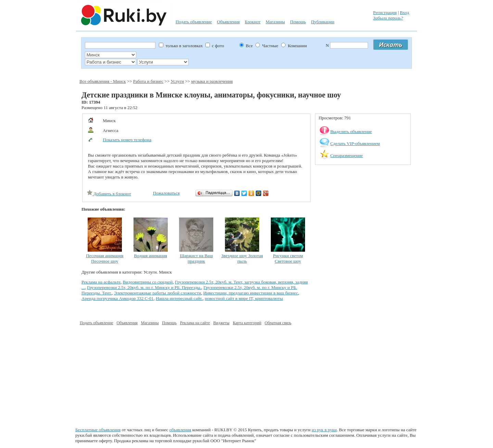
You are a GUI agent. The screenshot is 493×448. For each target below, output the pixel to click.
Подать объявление (194, 22)
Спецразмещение (347, 155)
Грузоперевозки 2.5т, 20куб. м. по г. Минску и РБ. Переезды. (144, 287)
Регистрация (385, 12)
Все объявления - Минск (103, 81)
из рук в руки (324, 430)
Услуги (178, 81)
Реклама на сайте (195, 323)
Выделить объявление (351, 131)
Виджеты (221, 323)
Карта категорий (247, 323)
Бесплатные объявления (98, 430)
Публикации (323, 22)
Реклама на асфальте (101, 282)
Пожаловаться (166, 193)
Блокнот (253, 22)
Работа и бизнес (148, 81)
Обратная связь (278, 323)
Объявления (229, 22)
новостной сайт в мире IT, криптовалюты (244, 298)
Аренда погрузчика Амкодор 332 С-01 (117, 298)
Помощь (298, 22)
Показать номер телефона (127, 140)
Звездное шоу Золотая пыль (242, 258)
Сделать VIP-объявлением (355, 143)
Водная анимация (150, 256)
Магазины (275, 22)
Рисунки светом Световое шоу (288, 258)
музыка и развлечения (212, 81)
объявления (180, 430)
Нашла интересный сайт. (179, 298)
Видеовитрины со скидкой (148, 282)
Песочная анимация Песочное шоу (105, 258)
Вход (404, 12)
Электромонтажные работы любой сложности (157, 293)
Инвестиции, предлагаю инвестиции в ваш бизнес (251, 293)
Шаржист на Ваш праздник (196, 258)
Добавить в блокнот (109, 194)
